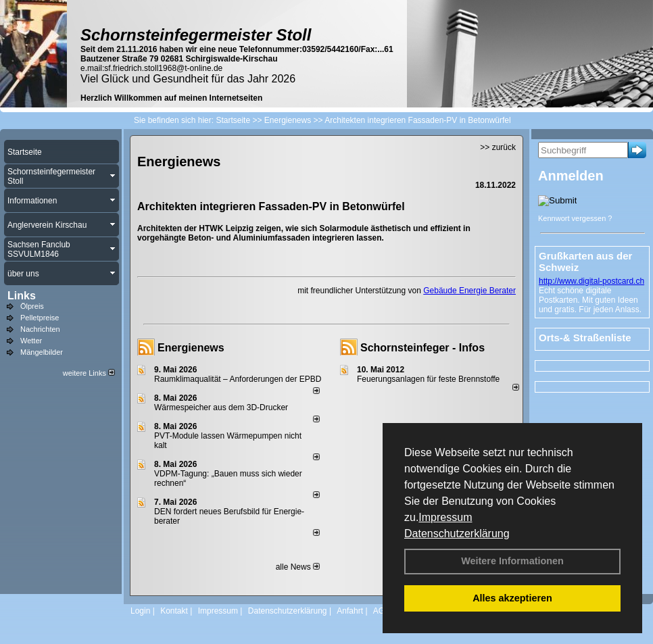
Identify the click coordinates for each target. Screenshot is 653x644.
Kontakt (174, 611)
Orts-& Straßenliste (585, 338)
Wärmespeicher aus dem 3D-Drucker (221, 407)
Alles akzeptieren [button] (512, 598)
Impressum (445, 517)
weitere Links (89, 373)
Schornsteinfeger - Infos (422, 348)
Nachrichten (40, 329)
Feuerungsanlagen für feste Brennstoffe (428, 379)
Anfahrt (350, 611)
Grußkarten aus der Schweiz (585, 262)
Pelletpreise (40, 318)
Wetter (31, 341)
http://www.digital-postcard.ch (591, 281)
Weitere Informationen (512, 561)
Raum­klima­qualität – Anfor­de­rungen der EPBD (238, 379)
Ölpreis (32, 306)
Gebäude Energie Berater (469, 291)
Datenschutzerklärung (457, 534)
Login (140, 611)
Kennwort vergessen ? (575, 218)
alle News (298, 567)
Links (22, 296)
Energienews (191, 348)
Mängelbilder (42, 352)
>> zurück (498, 147)
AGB (382, 611)
